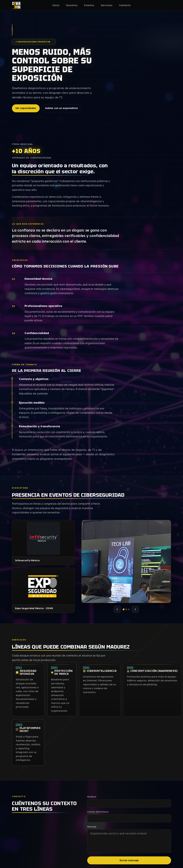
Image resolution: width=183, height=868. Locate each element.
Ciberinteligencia (100, 674)
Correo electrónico (98, 812)
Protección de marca (62, 675)
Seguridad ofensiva (26, 675)
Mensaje (92, 827)
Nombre (92, 797)
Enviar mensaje (129, 860)
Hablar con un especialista (61, 108)
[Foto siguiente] (135, 609)
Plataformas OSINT (28, 732)
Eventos (89, 5)
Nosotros (72, 5)
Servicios (107, 5)
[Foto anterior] (117, 609)
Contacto (125, 5)
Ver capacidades (26, 108)
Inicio (56, 5)
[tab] (124, 609)
